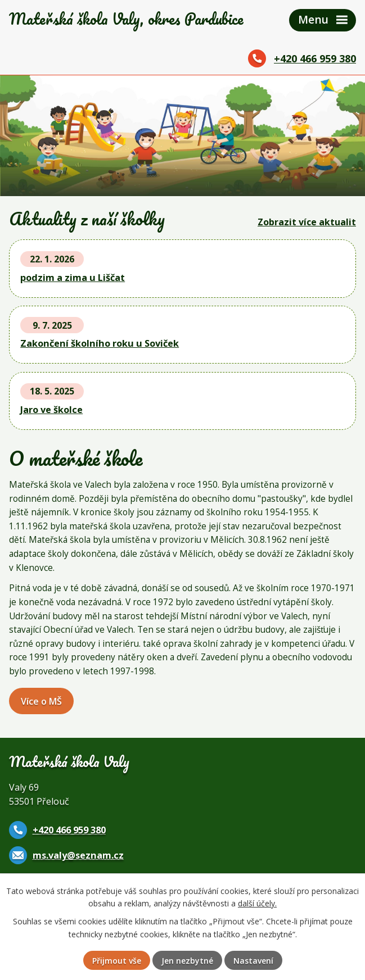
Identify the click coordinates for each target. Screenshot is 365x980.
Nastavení (253, 961)
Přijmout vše (117, 961)
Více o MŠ (41, 701)
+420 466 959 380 (315, 58)
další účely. (257, 903)
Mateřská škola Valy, (126, 19)
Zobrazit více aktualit (307, 222)
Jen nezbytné (187, 961)
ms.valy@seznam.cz (78, 855)
